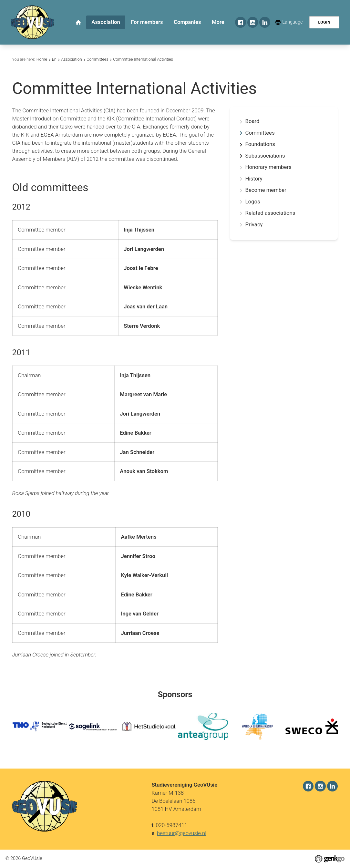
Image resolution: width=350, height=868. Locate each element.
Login (324, 22)
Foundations (260, 144)
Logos (253, 202)
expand (241, 145)
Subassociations (265, 156)
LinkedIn (265, 22)
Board (252, 121)
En (54, 59)
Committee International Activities (143, 59)
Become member (266, 190)
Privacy (254, 225)
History (254, 179)
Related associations (270, 213)
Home (42, 59)
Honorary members (268, 167)
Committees (98, 59)
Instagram (253, 22)
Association (71, 59)
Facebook (240, 22)
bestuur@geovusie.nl (182, 833)
